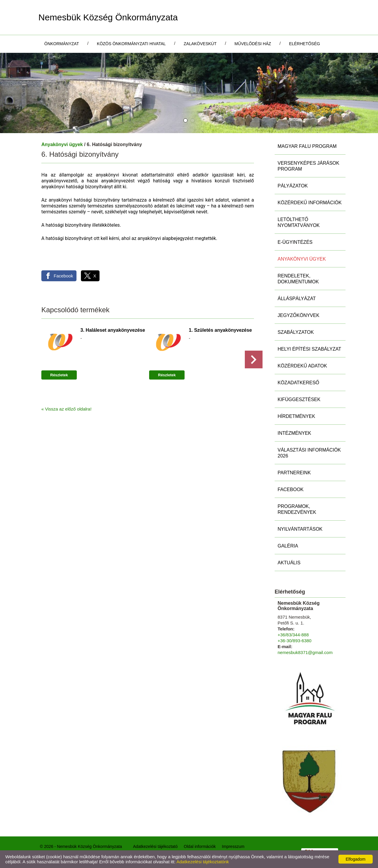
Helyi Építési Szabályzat (309, 349)
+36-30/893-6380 (295, 641)
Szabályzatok (296, 332)
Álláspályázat (297, 299)
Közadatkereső (298, 383)
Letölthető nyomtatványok (299, 222)
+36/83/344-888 (293, 635)
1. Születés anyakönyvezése (220, 330)
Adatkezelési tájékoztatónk (203, 862)
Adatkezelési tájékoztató (155, 846)
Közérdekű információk (310, 203)
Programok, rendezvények (297, 509)
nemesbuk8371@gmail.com (305, 652)
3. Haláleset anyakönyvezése (113, 330)
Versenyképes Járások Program (308, 166)
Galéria (288, 546)
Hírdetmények (296, 416)
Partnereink (294, 473)
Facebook (291, 489)
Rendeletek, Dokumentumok (298, 279)
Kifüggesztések (299, 399)
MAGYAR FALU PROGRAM (307, 146)
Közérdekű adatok (302, 366)
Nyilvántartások (300, 529)
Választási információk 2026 (309, 453)
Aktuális (289, 563)
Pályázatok (293, 186)
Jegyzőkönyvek (298, 315)
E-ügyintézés (295, 242)
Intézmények (294, 433)
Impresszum (233, 846)
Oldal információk (200, 846)
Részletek (59, 375)
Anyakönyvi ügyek (62, 144)
